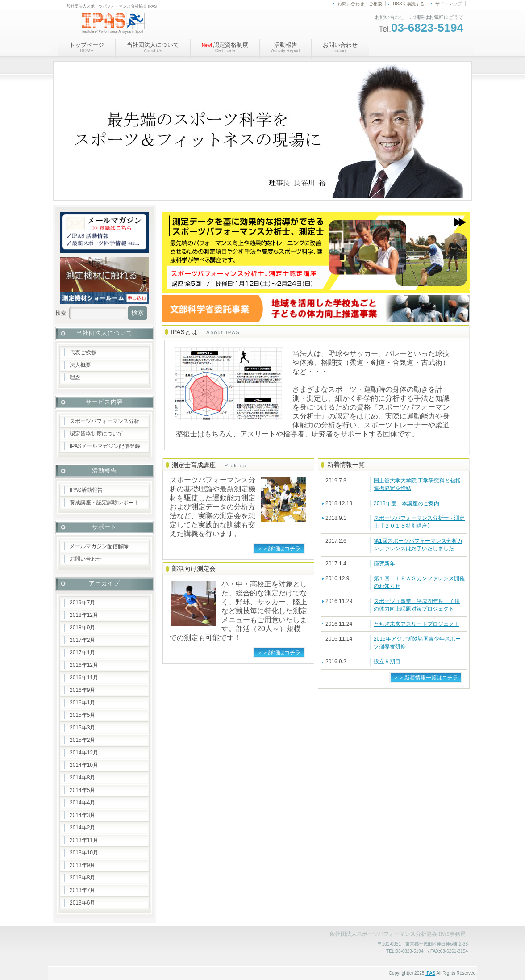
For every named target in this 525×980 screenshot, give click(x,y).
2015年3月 (82, 728)
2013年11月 (84, 840)
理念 (75, 377)
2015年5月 (82, 715)
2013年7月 (82, 890)
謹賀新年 (384, 564)
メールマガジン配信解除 (99, 546)
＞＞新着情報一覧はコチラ (426, 678)
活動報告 (285, 47)
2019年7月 (82, 603)
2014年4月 (82, 803)
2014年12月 (84, 753)
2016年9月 (82, 690)
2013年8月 (82, 878)
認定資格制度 (225, 47)
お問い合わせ (340, 47)
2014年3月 (82, 815)
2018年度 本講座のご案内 (406, 503)
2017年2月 (82, 640)
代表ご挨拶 (83, 352)
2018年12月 (84, 615)
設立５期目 (387, 662)
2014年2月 (82, 828)
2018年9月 (82, 628)
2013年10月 (84, 853)
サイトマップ (449, 4)
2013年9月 (82, 865)
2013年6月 (82, 903)
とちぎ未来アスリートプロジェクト (417, 624)
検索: (61, 313)
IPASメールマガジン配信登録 (105, 446)
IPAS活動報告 (86, 490)
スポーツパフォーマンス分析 (104, 421)
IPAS (430, 973)
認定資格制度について (96, 434)
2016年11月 (84, 678)
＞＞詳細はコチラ (279, 549)
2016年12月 (84, 665)
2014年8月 (82, 778)
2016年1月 (82, 703)
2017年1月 (82, 653)
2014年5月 (82, 790)
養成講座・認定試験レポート (104, 503)
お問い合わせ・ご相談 (360, 4)
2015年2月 (82, 740)
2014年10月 (84, 765)
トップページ (87, 47)
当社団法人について (153, 47)
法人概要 (80, 365)
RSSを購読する (409, 4)
